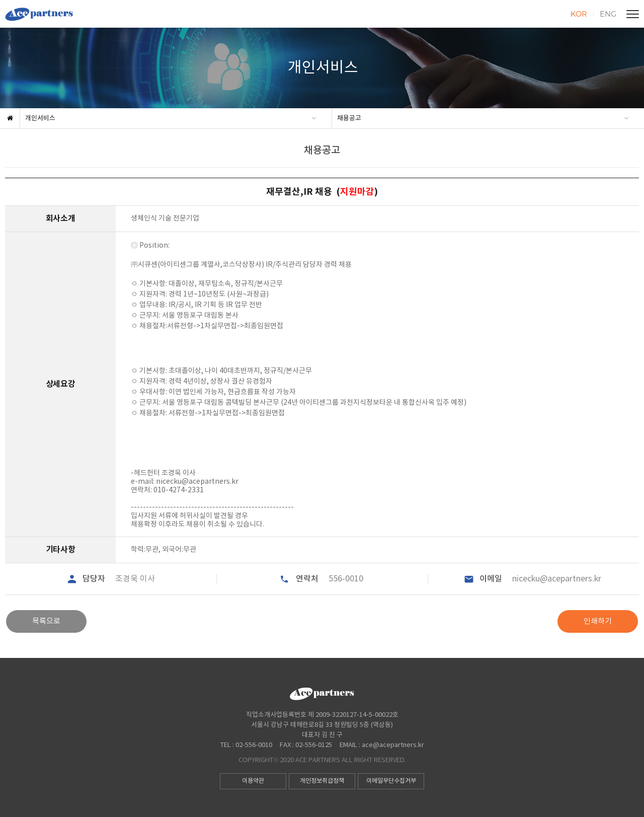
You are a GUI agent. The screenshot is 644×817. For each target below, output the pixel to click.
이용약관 (253, 781)
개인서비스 (40, 118)
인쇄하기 (598, 621)
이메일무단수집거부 (391, 781)
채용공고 (349, 118)
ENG (608, 14)
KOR (579, 14)
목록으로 (46, 621)
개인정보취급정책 (322, 781)
